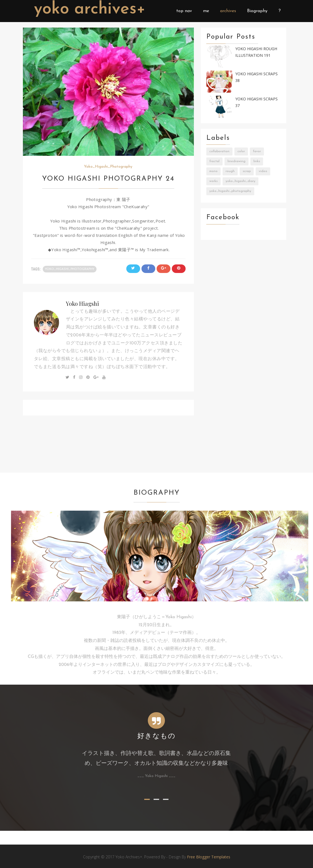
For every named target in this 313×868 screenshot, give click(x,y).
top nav (184, 11)
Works (213, 181)
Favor (257, 151)
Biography (257, 11)
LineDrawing (236, 161)
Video (263, 171)
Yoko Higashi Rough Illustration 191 (256, 52)
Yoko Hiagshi (82, 303)
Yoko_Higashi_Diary (240, 181)
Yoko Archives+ (90, 9)
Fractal (214, 161)
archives (228, 11)
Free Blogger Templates (209, 857)
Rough (230, 171)
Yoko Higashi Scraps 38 (256, 77)
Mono (213, 171)
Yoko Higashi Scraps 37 (256, 102)
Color (241, 151)
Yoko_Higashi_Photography (108, 167)
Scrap (247, 171)
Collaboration (219, 151)
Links (257, 161)
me (206, 11)
